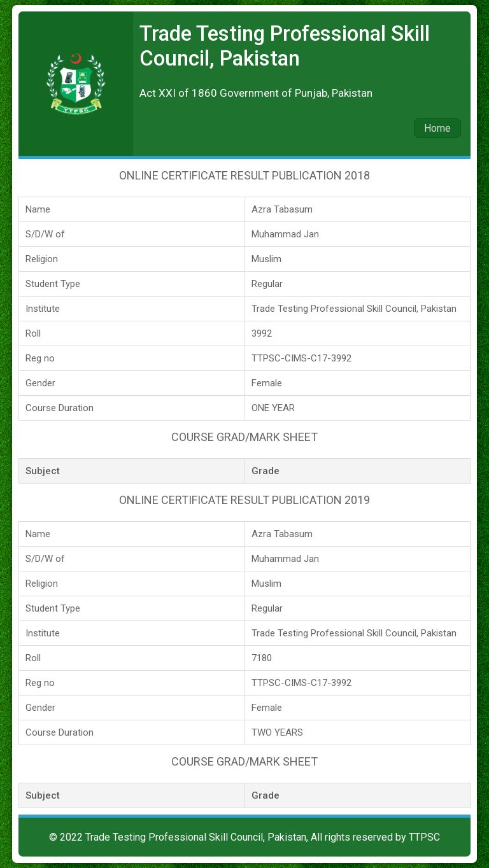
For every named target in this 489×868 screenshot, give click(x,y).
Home (437, 128)
